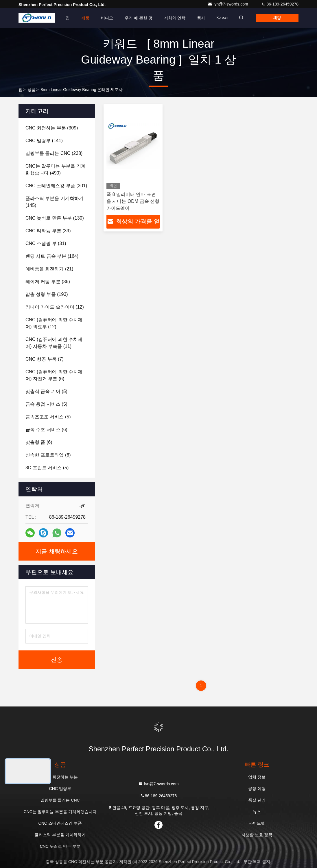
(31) (46, 243)
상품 (32, 90)
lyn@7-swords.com (228, 4)
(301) (56, 186)
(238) (54, 153)
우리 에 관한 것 (137, 18)
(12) (55, 307)
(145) (55, 202)
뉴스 (257, 812)
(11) (54, 343)
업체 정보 (257, 777)
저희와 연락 (173, 18)
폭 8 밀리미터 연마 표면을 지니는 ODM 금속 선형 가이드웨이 (133, 201)
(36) (48, 282)
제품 (84, 18)
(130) (55, 218)
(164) (52, 256)
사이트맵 (257, 823)
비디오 (105, 18)
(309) (52, 128)
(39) (48, 231)
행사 (199, 18)
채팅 (277, 18)
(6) (54, 375)
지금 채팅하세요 (57, 551)
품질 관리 (257, 800)
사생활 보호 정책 (257, 835)
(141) (44, 141)
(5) (46, 391)
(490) (56, 169)
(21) (49, 269)
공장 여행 (257, 789)
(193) (47, 294)
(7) (45, 359)
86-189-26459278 (280, 4)
